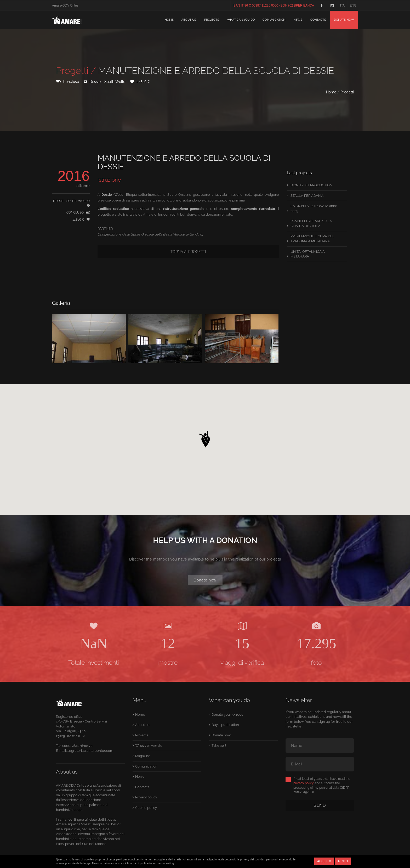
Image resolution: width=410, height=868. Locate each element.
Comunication (274, 20)
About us (189, 20)
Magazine (143, 756)
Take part (219, 745)
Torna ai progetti (188, 252)
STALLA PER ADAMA (307, 196)
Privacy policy (146, 797)
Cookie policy (146, 808)
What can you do (241, 20)
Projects (212, 20)
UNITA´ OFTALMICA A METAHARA (308, 254)
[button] (205, 438)
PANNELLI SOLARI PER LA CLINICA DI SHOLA (311, 223)
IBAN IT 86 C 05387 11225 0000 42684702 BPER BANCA (273, 5)
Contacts (318, 20)
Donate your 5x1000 (227, 715)
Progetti (347, 92)
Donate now (344, 20)
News (298, 20)
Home (169, 20)
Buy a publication (225, 725)
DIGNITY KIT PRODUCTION (311, 185)
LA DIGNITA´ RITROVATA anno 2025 (314, 208)
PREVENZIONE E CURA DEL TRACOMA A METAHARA (312, 239)
